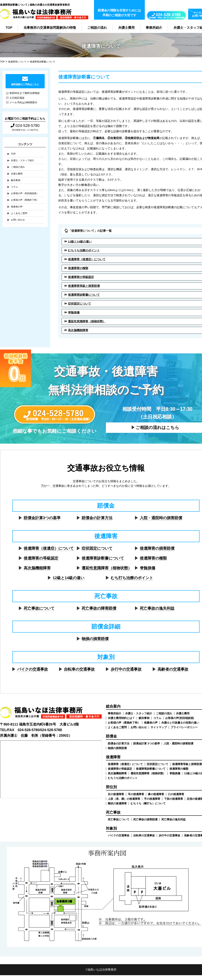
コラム (14, 187)
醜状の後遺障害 (117, 803)
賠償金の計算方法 (97, 518)
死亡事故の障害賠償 (99, 608)
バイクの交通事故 (33, 669)
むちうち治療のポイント (123, 778)
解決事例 (16, 180)
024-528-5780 (25, 126)
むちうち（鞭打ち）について (148, 803)
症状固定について (97, 548)
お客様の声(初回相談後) (180, 718)
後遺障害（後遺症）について (49, 548)
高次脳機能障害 (37, 568)
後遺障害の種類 (153, 558)
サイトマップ (159, 727)
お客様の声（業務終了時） (25, 200)
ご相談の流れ (97, 28)
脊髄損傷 (148, 568)
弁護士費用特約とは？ (121, 718)
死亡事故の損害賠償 (145, 819)
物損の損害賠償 (95, 639)
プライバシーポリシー (184, 727)
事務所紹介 (154, 28)
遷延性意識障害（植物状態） (107, 568)
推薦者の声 (17, 207)
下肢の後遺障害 (174, 799)
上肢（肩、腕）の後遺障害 (124, 799)
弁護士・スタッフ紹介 (23, 160)
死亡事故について (39, 608)
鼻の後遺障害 (156, 794)
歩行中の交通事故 (126, 669)
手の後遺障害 (152, 799)
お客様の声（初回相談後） (25, 193)
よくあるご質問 (19, 213)
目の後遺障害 (116, 794)
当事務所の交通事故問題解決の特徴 (50, 28)
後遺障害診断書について (103, 558)
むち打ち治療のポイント (132, 578)
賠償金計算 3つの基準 (147, 743)
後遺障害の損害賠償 (157, 548)
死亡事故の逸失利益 (157, 608)
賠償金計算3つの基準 (42, 518)
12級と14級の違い (69, 578)
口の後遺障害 (176, 794)
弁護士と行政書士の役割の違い (180, 723)
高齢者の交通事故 (173, 669)
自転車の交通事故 (79, 669)
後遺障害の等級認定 (41, 558)
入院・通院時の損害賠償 (161, 518)
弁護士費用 (126, 28)
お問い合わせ (18, 220)
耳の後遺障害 (136, 794)
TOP (9, 28)
